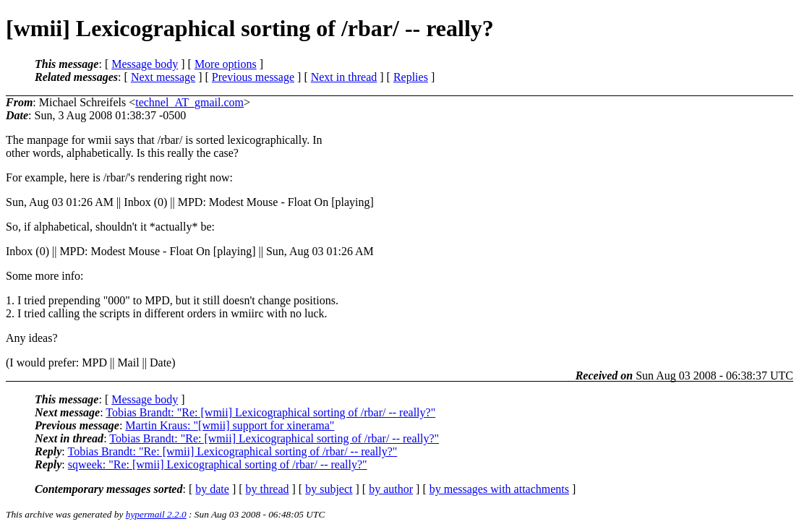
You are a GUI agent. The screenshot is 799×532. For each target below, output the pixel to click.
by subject (329, 489)
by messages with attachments (499, 489)
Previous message (253, 77)
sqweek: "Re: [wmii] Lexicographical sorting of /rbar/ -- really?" (218, 464)
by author (391, 489)
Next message (163, 77)
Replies (411, 77)
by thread (268, 489)
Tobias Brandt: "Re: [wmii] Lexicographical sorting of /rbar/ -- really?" (270, 412)
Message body (145, 64)
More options (226, 64)
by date (212, 489)
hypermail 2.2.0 (156, 514)
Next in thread (344, 77)
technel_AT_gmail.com (189, 102)
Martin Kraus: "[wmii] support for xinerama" (230, 425)
